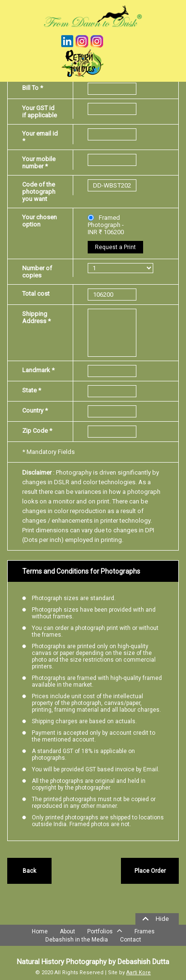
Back (29, 871)
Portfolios (105, 930)
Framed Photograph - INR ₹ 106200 (106, 225)
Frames (145, 931)
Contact (131, 940)
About (67, 931)
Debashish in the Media (77, 940)
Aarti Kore (139, 973)
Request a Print (115, 247)
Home (40, 931)
